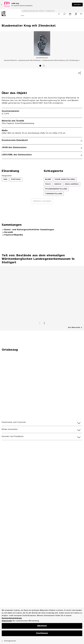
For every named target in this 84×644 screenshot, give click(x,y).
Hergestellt (7, 176)
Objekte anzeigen (42, 201)
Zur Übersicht (74, 328)
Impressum (7, 621)
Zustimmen (42, 633)
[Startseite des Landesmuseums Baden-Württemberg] (10, 15)
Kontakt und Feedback (13, 436)
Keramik (9, 232)
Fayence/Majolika (14, 235)
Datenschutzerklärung (12, 618)
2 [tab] (44, 66)
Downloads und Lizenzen (14, 422)
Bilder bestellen (10, 429)
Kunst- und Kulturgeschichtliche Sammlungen (29, 230)
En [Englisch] (81, 14)
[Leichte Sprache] (70, 14)
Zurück (40, 323)
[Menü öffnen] (59, 14)
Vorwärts (44, 323)
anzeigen (77, 5)
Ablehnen (42, 626)
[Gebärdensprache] (76, 14)
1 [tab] (41, 66)
